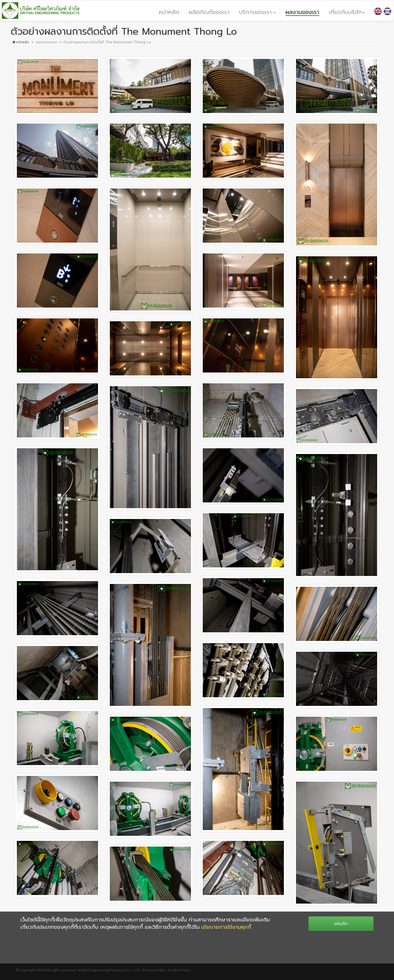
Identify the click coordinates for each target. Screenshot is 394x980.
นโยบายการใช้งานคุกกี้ (226, 927)
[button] (257, 12)
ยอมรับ (341, 923)
